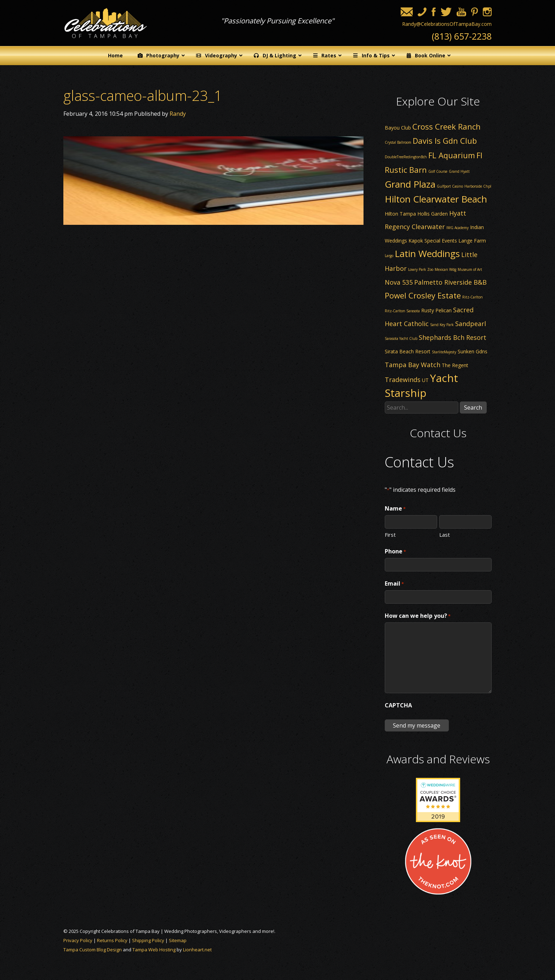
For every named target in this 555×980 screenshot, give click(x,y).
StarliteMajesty (444, 352)
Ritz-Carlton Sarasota (402, 311)
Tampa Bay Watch (413, 365)
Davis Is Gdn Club (445, 141)
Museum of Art (470, 269)
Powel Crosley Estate (423, 295)
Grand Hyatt (459, 171)
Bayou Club (398, 128)
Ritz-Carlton (473, 297)
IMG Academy (457, 228)
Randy (178, 114)
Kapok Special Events (433, 241)
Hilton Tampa (400, 214)
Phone (395, 552)
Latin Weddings (427, 253)
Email (394, 584)
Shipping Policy (148, 940)
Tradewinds (403, 380)
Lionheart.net (197, 950)
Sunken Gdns (473, 351)
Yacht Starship (421, 385)
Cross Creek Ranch (447, 126)
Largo (389, 256)
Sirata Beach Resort (408, 351)
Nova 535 (399, 282)
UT (425, 380)
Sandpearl (471, 324)
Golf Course (438, 171)
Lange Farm (472, 241)
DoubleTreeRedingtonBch (406, 157)
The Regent (455, 365)
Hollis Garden (433, 214)
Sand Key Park (442, 325)
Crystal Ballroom (398, 142)
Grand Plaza (410, 184)
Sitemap (178, 940)
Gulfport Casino (450, 186)
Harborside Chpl (478, 186)
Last (445, 534)
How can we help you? (418, 616)
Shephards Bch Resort (453, 337)
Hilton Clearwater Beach (436, 199)
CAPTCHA (398, 705)
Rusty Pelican (436, 310)
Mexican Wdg (445, 269)
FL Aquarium (452, 155)
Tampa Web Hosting (154, 950)
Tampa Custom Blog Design (93, 950)
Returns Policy (112, 940)
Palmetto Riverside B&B (450, 282)
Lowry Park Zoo (421, 269)
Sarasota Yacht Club (401, 338)
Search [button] (473, 408)
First (390, 534)
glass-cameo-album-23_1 (143, 95)
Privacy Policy (78, 940)
